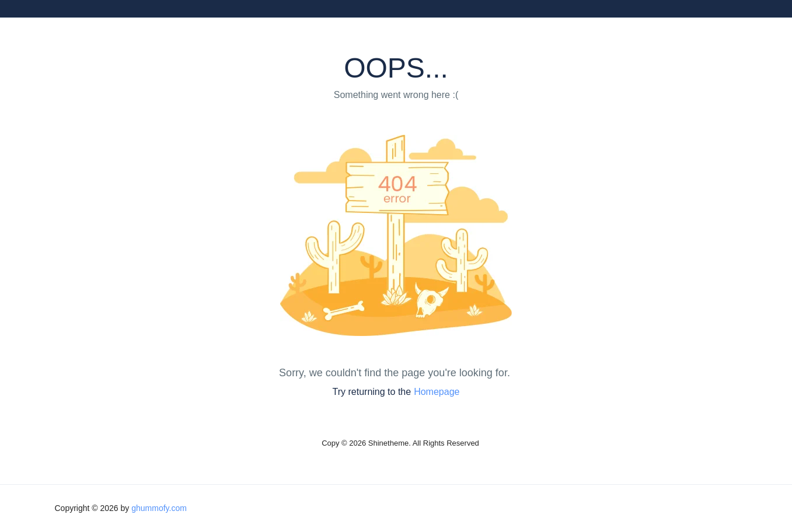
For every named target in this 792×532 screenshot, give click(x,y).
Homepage (437, 392)
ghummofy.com (159, 508)
